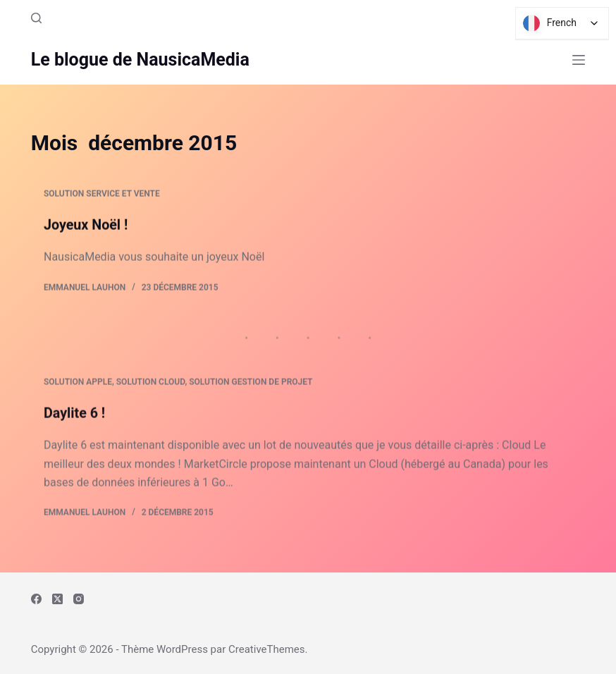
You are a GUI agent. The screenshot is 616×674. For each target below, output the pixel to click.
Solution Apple (78, 386)
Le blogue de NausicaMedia (140, 60)
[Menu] (579, 60)
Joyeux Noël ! (86, 226)
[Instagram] (79, 599)
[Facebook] (36, 599)
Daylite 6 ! (75, 416)
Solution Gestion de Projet (251, 386)
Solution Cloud (151, 386)
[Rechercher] (36, 18)
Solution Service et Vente (102, 195)
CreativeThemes (267, 649)
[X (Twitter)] (57, 599)
